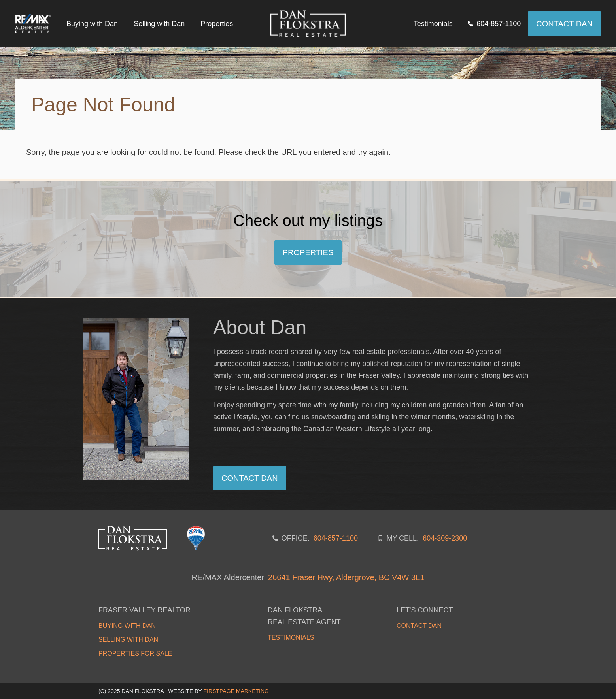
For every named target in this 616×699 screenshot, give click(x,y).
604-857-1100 (336, 538)
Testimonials (433, 24)
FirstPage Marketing (236, 691)
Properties (217, 24)
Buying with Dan (92, 24)
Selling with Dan (159, 24)
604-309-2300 (445, 538)
